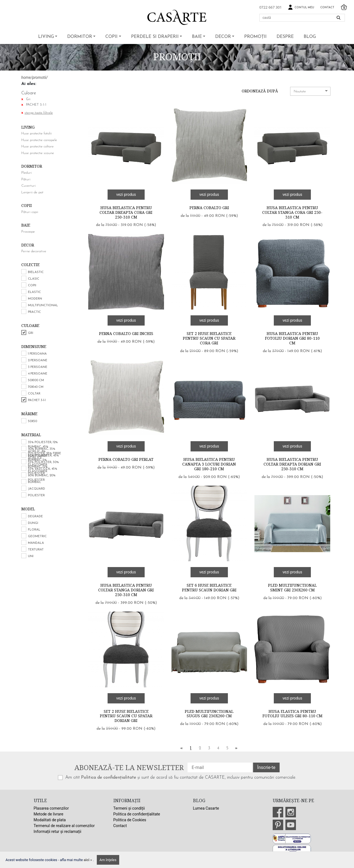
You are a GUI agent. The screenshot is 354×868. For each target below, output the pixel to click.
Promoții (255, 37)
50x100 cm (36, 380)
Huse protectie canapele (39, 140)
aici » (88, 860)
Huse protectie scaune (38, 153)
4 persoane (38, 374)
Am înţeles (108, 860)
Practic (34, 312)
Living (46, 37)
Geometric (37, 536)
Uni (31, 556)
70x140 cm (36, 387)
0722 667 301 (271, 7)
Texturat (36, 550)
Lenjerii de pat (32, 192)
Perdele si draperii (155, 37)
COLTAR (34, 394)
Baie (197, 37)
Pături (26, 179)
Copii (111, 37)
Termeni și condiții (129, 808)
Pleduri (27, 173)
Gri (31, 333)
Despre (285, 37)
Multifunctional (43, 306)
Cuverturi (28, 186)
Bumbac (35, 482)
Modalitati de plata (50, 820)
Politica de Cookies (130, 820)
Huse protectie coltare (37, 146)
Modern (35, 299)
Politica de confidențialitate (109, 778)
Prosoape (28, 232)
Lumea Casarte (206, 808)
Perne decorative (34, 251)
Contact (327, 8)
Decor (223, 37)
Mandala (36, 543)
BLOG (310, 37)
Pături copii (30, 212)
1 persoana (37, 354)
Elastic (34, 292)
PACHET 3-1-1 (37, 400)
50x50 (32, 421)
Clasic (34, 279)
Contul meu (301, 7)
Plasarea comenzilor (51, 808)
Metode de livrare (49, 814)
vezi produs (126, 194)
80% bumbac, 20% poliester (42, 478)
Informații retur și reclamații (58, 831)
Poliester (36, 496)
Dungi (33, 523)
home (26, 77)
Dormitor (80, 37)
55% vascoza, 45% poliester (43, 471)
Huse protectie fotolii (37, 133)
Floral (34, 530)
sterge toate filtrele (39, 113)
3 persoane (38, 367)
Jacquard (37, 489)
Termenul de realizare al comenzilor (64, 826)
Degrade (35, 517)
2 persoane (38, 361)
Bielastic (36, 272)
